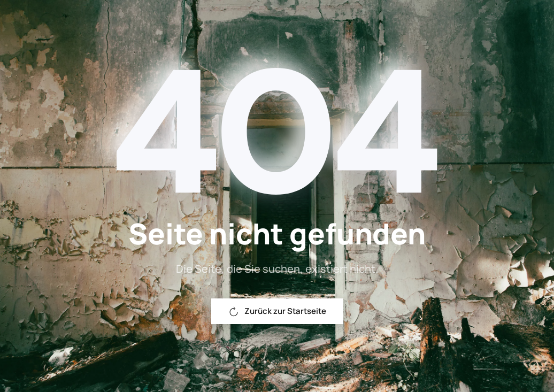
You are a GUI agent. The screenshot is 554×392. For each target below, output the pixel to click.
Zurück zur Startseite (277, 311)
